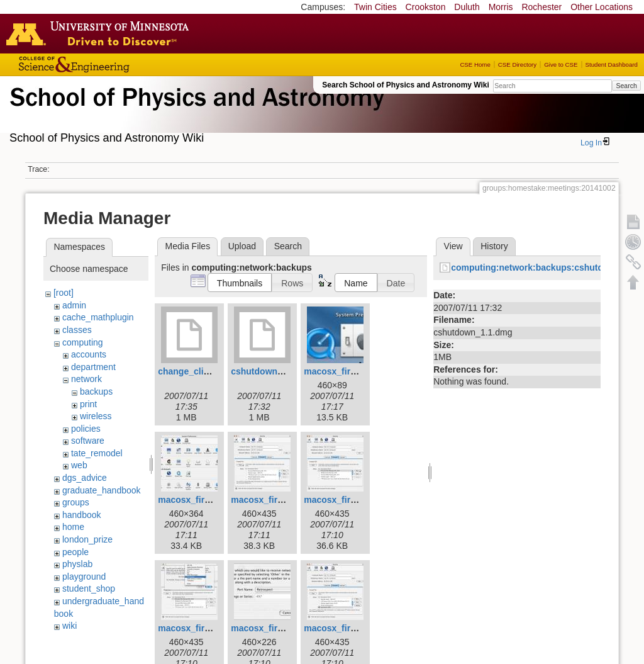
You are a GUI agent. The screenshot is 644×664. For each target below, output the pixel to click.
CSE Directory (517, 65)
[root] (64, 293)
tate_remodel (97, 453)
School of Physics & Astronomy (195, 112)
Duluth (467, 7)
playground (84, 577)
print (88, 404)
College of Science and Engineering (113, 65)
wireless (96, 416)
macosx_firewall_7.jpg (205, 628)
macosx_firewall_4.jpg (205, 500)
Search (626, 86)
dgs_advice (85, 478)
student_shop (89, 588)
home (73, 527)
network (86, 379)
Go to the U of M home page (101, 33)
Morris (501, 7)
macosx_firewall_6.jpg (351, 500)
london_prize (87, 539)
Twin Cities (375, 7)
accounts (89, 354)
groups (76, 502)
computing (83, 342)
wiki (69, 626)
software (88, 441)
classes (77, 330)
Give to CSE (561, 65)
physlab (77, 564)
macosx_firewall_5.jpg (278, 500)
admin (74, 305)
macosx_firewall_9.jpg (351, 628)
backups (96, 391)
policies (86, 429)
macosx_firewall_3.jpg (351, 371)
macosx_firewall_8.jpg (278, 628)
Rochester (541, 7)
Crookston (426, 7)
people (75, 552)
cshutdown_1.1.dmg (273, 371)
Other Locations (602, 7)
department (93, 367)
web (79, 465)
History (494, 246)
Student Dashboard (612, 65)
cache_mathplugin (98, 317)
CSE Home (475, 65)
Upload (242, 246)
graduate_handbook (102, 490)
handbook (82, 515)
